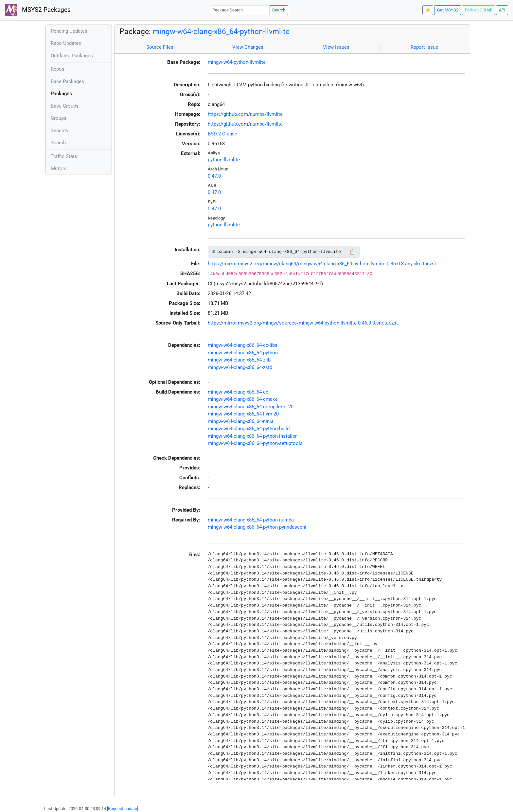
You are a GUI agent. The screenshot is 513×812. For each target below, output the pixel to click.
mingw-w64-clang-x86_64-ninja (241, 421)
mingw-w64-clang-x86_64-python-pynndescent (257, 527)
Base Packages (67, 81)
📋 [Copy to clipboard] (352, 252)
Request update (123, 809)
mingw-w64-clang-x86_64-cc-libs (243, 345)
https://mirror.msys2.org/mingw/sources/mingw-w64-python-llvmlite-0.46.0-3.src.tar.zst (303, 323)
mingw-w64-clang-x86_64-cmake (243, 399)
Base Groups (65, 106)
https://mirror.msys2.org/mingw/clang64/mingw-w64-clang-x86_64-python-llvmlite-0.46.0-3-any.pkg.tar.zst (322, 264)
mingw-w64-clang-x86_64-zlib (239, 360)
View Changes (248, 47)
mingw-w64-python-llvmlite (237, 62)
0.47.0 (214, 176)
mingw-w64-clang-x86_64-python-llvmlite (221, 31)
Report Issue (424, 47)
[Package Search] (240, 10)
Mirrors (59, 168)
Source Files (160, 47)
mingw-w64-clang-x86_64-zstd (240, 367)
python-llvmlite (224, 160)
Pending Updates (69, 31)
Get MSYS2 (448, 10)
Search (279, 10)
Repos (58, 69)
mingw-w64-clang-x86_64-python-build (249, 429)
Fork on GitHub (479, 10)
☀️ (428, 10)
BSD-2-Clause (222, 134)
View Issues (336, 47)
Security (60, 131)
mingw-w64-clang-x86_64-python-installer (252, 436)
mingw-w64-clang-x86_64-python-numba (251, 520)
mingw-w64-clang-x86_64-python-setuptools (255, 443)
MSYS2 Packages (38, 10)
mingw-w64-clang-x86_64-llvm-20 (243, 414)
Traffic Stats (64, 156)
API (502, 10)
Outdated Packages (72, 56)
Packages (61, 94)
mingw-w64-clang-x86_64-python (243, 353)
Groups (59, 118)
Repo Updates (66, 43)
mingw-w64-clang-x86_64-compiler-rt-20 (251, 407)
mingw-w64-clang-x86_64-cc (238, 392)
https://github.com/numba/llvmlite (245, 114)
